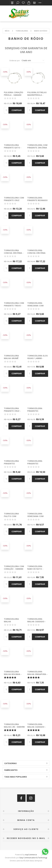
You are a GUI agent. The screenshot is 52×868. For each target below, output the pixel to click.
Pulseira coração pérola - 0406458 (14, 94)
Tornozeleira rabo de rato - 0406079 (35, 569)
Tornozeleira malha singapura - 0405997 (37, 674)
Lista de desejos (23, 3)
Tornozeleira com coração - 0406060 (14, 568)
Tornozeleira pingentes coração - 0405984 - (14, 464)
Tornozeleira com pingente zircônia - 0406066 (37, 148)
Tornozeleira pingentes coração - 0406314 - (38, 464)
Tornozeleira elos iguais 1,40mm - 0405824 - (38, 358)
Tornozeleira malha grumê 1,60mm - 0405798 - (13, 358)
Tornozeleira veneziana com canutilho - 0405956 (35, 518)
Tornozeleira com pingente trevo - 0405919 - (14, 306)
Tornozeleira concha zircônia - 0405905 (14, 253)
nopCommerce (31, 855)
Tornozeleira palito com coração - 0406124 (14, 516)
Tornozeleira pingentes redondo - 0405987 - (38, 411)
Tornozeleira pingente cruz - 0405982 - (12, 411)
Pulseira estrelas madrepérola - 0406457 (37, 95)
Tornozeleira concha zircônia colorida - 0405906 (37, 253)
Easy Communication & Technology (33, 858)
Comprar (17, 110)
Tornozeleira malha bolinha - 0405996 (13, 674)
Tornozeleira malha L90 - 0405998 (14, 726)
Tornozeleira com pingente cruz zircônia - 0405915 (14, 200)
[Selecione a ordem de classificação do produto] (33, 60)
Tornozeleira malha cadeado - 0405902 (37, 727)
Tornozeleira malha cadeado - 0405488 (37, 622)
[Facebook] (21, 798)
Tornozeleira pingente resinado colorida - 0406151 (37, 200)
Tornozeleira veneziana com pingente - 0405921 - (37, 307)
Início (7, 31)
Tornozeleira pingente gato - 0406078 (13, 148)
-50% (5, 72)
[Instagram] (31, 798)
